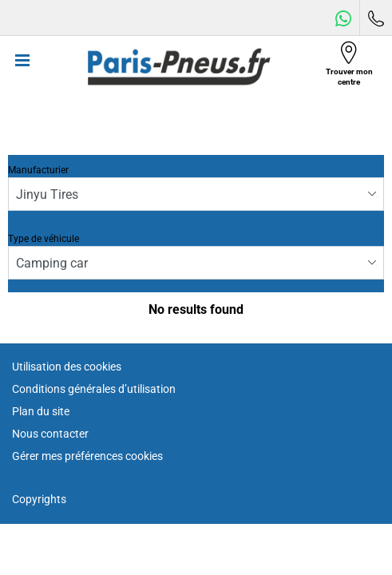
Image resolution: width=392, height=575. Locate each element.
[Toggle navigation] (22, 67)
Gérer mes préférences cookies (87, 456)
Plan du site (41, 411)
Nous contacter (50, 434)
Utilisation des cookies (67, 367)
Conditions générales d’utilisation (94, 389)
